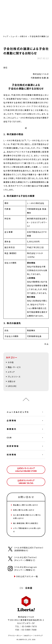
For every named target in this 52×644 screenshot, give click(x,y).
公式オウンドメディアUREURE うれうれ (26, 482)
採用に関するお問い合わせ (24, 510)
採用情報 (12, 455)
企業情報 (12, 420)
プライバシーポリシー (15, 635)
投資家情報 (13, 446)
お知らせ (24, 36)
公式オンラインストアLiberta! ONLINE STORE (26, 470)
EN (22, 588)
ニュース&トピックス (18, 412)
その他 (11, 362)
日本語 (29, 588)
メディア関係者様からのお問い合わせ (27, 530)
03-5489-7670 (29, 626)
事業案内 (12, 429)
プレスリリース (14, 377)
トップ (6, 36)
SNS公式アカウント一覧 (27, 576)
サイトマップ (38, 635)
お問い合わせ (26, 497)
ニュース (14, 36)
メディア (11, 372)
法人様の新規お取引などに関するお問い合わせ (27, 517)
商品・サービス (14, 367)
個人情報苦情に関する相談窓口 (26, 523)
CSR (9, 437)
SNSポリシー (28, 635)
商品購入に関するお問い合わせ (26, 505)
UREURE (12, 386)
